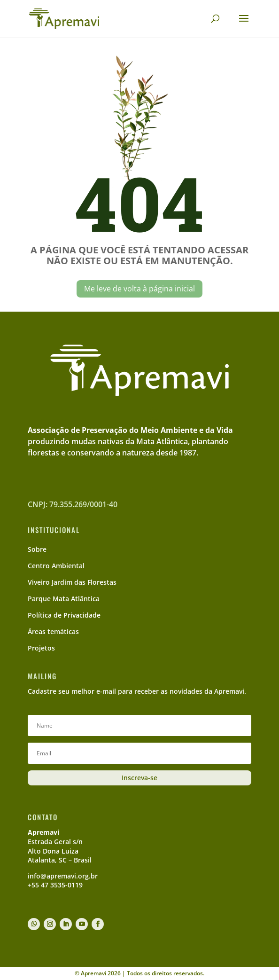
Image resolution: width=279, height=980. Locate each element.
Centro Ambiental (56, 566)
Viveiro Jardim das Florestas (72, 582)
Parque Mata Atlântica (64, 599)
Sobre (37, 549)
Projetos (41, 648)
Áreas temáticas (53, 631)
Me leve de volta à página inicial (139, 289)
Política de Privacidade (64, 615)
